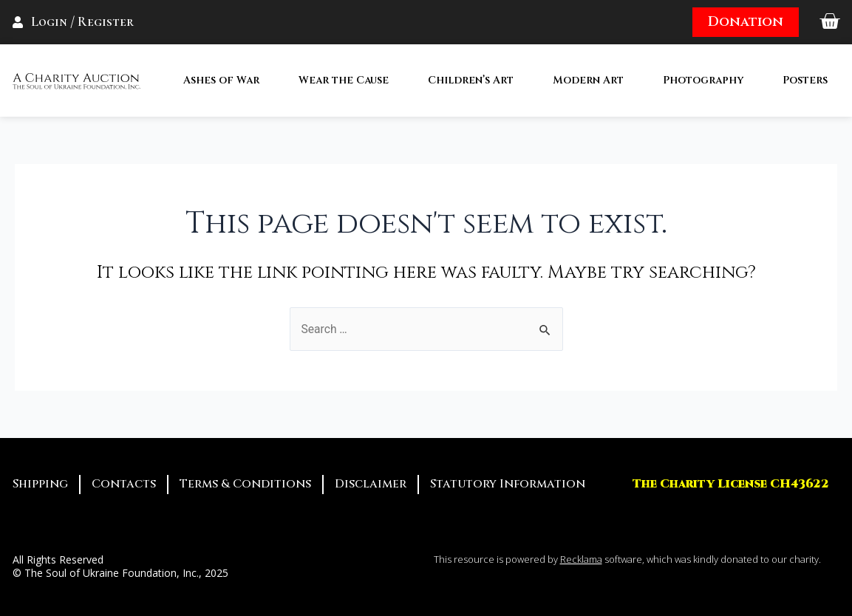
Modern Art (588, 80)
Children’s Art (471, 80)
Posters (805, 80)
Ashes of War (221, 80)
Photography (703, 80)
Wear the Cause (344, 80)
